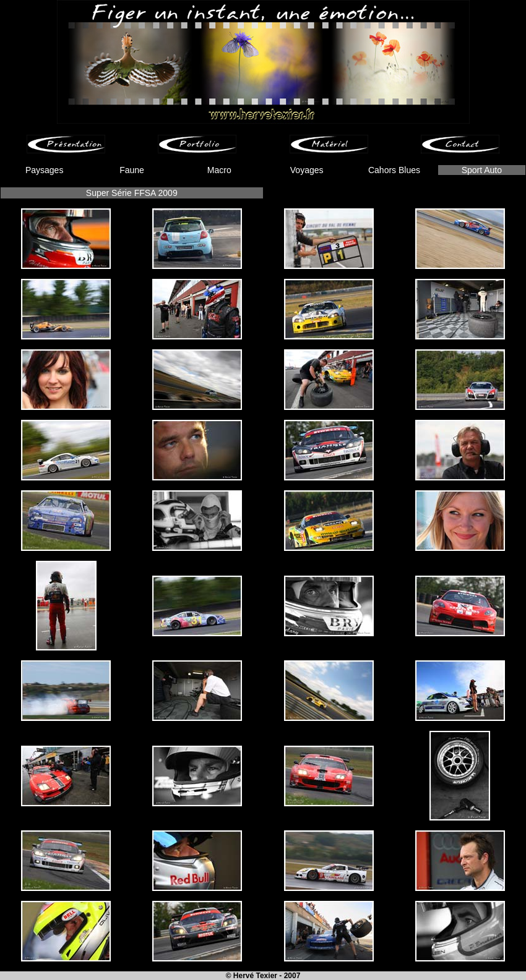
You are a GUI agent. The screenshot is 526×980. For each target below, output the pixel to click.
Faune (132, 170)
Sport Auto (482, 170)
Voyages (307, 170)
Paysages (44, 170)
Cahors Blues (394, 170)
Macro (219, 170)
